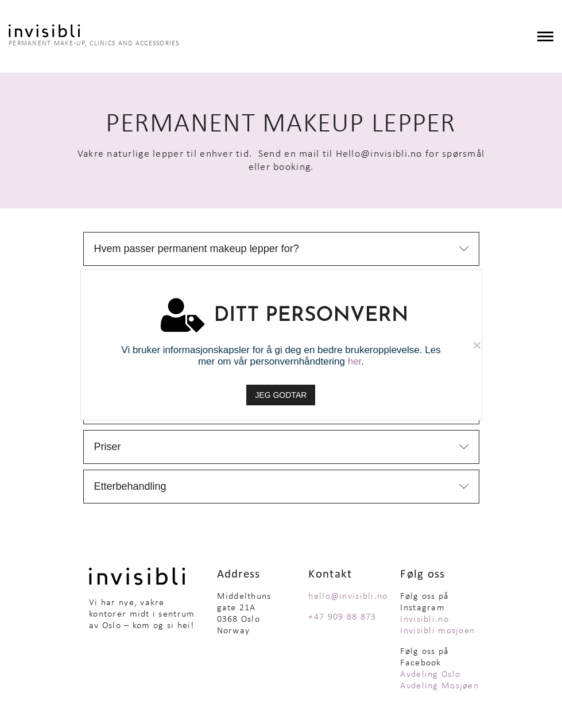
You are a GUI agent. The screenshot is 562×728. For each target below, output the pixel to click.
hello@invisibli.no (348, 598)
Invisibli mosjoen (437, 633)
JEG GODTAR (281, 395)
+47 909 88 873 (342, 619)
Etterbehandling (130, 488)
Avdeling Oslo (430, 676)
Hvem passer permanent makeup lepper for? (197, 250)
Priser (108, 448)
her (355, 361)
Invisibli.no (424, 621)
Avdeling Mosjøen (439, 688)
